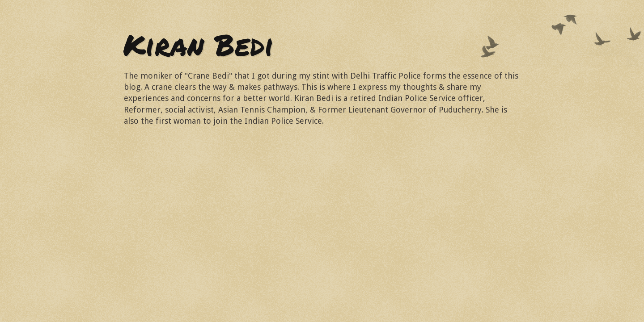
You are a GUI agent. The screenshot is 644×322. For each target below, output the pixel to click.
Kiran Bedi (198, 44)
